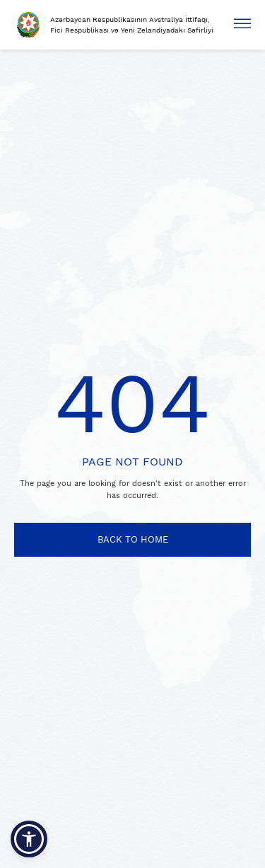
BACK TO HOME (133, 539)
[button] (29, 839)
